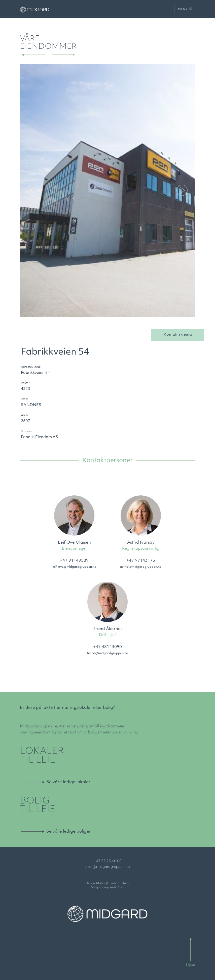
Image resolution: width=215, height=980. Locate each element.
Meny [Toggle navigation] (185, 9)
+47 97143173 (141, 561)
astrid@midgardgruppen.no (141, 567)
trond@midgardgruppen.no (107, 653)
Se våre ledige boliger (69, 832)
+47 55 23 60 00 (108, 861)
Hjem (190, 965)
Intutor (125, 883)
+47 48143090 (107, 647)
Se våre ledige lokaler (68, 782)
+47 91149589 (74, 561)
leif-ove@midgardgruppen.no (74, 567)
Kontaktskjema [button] (178, 335)
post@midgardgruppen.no (108, 867)
